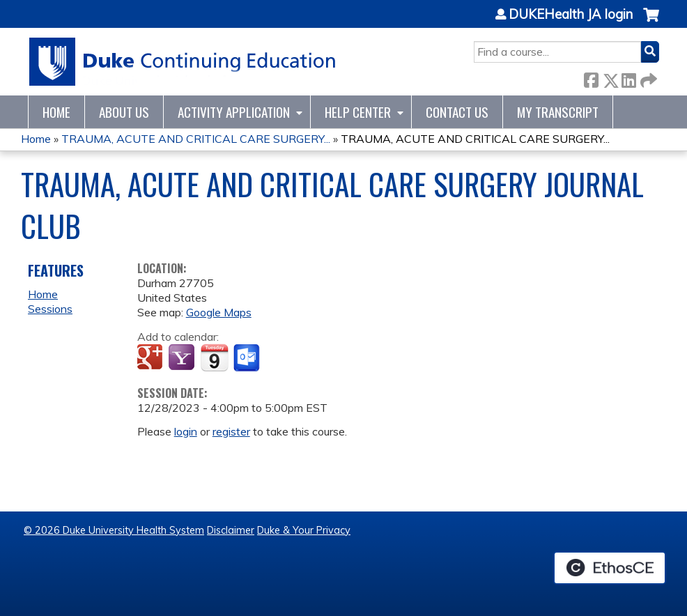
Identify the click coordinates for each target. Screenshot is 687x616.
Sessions (50, 309)
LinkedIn (628, 78)
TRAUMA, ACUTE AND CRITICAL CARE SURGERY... (196, 139)
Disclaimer (231, 530)
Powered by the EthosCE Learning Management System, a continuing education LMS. (610, 568)
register (231, 431)
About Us (124, 112)
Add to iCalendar (214, 357)
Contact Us (457, 112)
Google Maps (219, 312)
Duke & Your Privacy (304, 530)
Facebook (591, 78)
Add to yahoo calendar (183, 358)
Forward (647, 78)
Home (56, 112)
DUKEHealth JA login (571, 15)
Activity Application (234, 112)
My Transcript (558, 112)
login (186, 431)
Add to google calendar (152, 358)
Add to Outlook (248, 358)
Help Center (358, 112)
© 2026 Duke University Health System (114, 530)
